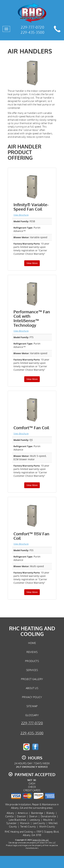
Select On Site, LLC (40, 840)
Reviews (32, 652)
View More (32, 263)
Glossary (32, 715)
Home (32, 643)
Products (32, 661)
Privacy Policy (32, 697)
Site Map (32, 706)
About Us (32, 688)
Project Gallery (32, 679)
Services (32, 670)
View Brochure (21, 215)
